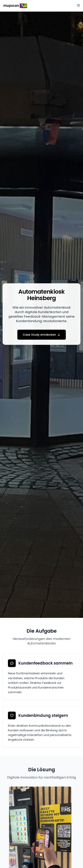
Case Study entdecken (42, 335)
